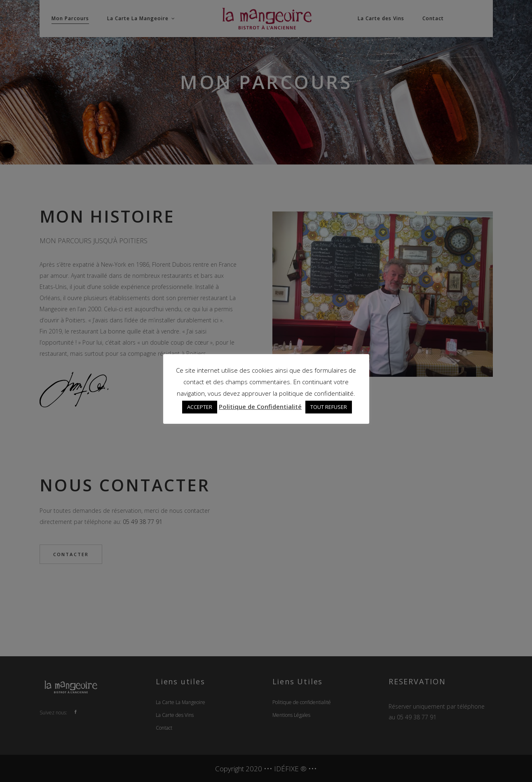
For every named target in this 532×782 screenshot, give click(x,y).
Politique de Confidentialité (260, 406)
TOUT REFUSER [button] (329, 407)
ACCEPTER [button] (200, 407)
